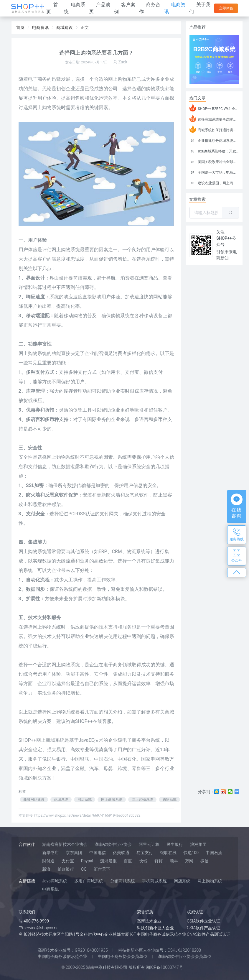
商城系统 (61, 800)
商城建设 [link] (65, 27)
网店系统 (85, 800)
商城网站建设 (34, 800)
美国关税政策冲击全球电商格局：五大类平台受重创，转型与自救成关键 (214, 161)
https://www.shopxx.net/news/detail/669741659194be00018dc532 (87, 815)
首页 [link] (20, 27)
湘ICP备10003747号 (164, 967)
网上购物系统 (33, 551)
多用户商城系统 (89, 881)
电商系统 (50, 889)
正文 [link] (85, 27)
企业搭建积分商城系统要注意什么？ (214, 140)
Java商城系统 (55, 881)
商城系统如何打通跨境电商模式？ (214, 129)
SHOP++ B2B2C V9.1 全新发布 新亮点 (214, 108)
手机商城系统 (154, 881)
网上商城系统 (112, 800)
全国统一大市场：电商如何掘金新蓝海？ (214, 172)
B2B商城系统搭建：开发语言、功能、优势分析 (214, 150)
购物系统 (52, 107)
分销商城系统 (123, 881)
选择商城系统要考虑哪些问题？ (214, 119)
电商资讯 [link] (40, 27)
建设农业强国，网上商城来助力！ (214, 182)
